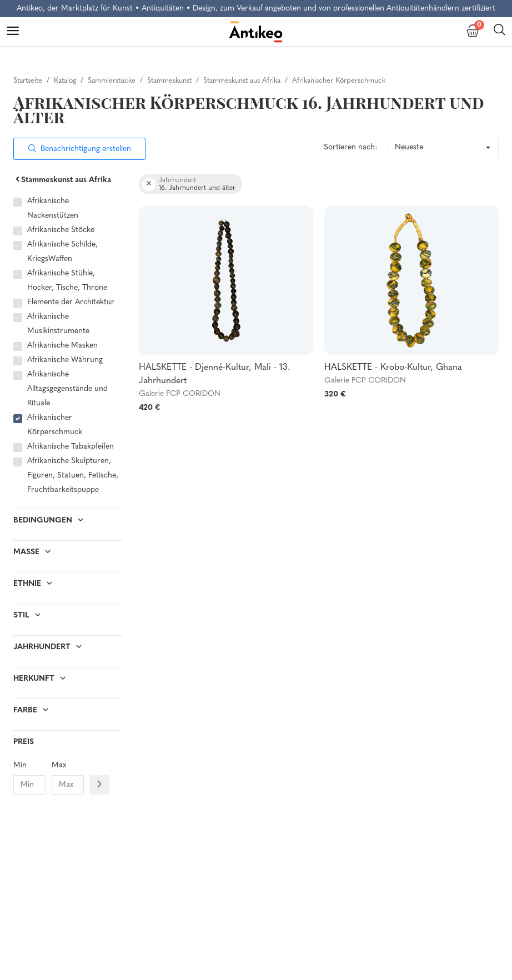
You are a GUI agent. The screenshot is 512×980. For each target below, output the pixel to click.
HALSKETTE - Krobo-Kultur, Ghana (393, 368)
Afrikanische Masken (62, 346)
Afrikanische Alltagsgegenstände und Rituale (67, 389)
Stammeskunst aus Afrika (62, 180)
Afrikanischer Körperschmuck (55, 425)
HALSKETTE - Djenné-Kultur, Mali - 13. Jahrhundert (214, 374)
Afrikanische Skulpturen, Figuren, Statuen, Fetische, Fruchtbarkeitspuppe (73, 476)
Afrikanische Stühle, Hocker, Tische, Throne (67, 281)
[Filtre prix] (99, 785)
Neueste (409, 147)
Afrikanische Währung (65, 360)
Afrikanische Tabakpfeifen (71, 447)
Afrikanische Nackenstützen (53, 208)
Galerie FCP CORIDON (180, 394)
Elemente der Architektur (71, 302)
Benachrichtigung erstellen (80, 149)
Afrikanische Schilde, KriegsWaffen (62, 252)
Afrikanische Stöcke (61, 230)
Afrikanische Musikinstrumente (58, 324)
